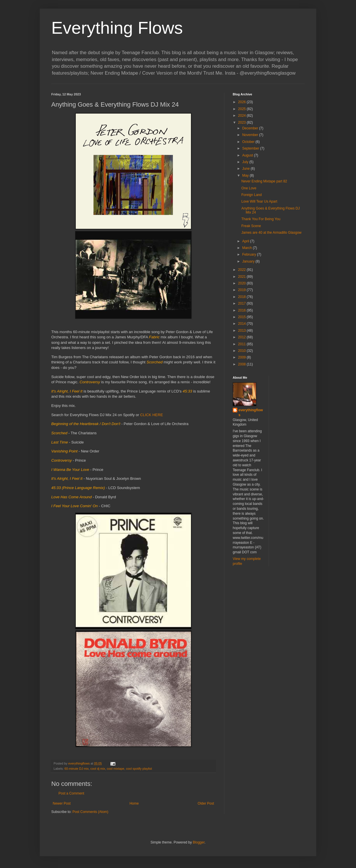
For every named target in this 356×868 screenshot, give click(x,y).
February (250, 254)
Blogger (199, 842)
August (248, 155)
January (249, 261)
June (246, 169)
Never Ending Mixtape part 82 (264, 181)
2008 (243, 364)
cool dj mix (98, 769)
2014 (243, 324)
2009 (243, 357)
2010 (243, 351)
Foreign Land (252, 195)
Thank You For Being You (261, 219)
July (246, 162)
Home (134, 803)
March (248, 248)
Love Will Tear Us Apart (259, 201)
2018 (243, 297)
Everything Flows (117, 28)
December (251, 128)
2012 (243, 337)
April (246, 241)
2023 (243, 122)
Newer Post (62, 803)
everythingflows (251, 413)
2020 (243, 283)
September (251, 148)
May (246, 176)
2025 (243, 109)
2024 (243, 116)
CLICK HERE (152, 415)
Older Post (206, 803)
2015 (243, 317)
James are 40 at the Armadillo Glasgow (271, 233)
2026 (243, 102)
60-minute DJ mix (77, 769)
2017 (243, 303)
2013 (243, 331)
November (251, 135)
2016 (243, 310)
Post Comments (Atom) (90, 812)
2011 (243, 344)
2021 (243, 277)
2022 (243, 270)
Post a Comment (71, 793)
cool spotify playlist (139, 769)
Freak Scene (251, 226)
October (249, 142)
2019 (243, 290)
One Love (249, 188)
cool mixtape (116, 769)
